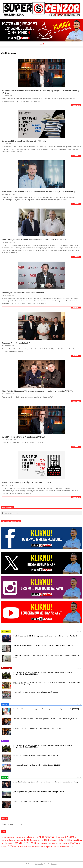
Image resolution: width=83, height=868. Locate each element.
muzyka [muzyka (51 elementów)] (40, 840)
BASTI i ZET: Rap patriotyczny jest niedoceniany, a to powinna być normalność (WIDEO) (46, 709)
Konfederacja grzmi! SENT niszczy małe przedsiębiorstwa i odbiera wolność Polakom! (45, 636)
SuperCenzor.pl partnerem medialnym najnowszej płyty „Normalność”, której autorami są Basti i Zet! (46, 656)
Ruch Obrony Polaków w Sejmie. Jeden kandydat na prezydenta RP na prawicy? (35, 240)
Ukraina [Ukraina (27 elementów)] (29, 847)
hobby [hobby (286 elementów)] (42, 837)
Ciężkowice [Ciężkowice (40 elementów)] (8, 837)
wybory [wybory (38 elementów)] (43, 847)
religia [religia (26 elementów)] (47, 843)
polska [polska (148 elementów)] (4, 843)
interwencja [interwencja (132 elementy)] (52, 837)
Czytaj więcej (76, 105)
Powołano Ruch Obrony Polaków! (16, 343)
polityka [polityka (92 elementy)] (78, 840)
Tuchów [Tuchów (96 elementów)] (20, 846)
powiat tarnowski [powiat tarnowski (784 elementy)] (25, 843)
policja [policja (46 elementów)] (73, 840)
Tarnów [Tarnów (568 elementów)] (11, 846)
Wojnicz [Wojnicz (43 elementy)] (38, 847)
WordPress (54, 864)
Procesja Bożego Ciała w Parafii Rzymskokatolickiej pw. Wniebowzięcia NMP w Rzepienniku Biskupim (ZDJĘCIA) (43, 673)
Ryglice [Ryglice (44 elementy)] (51, 843)
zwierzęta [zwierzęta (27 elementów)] (67, 847)
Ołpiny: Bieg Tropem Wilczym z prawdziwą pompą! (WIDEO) (36, 692)
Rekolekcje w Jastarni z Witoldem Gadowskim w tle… (24, 293)
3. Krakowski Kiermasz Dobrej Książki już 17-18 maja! (24, 141)
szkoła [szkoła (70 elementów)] (3, 846)
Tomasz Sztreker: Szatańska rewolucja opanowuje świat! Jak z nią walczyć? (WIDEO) (45, 719)
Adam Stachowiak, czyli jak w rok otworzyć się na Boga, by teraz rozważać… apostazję (46, 782)
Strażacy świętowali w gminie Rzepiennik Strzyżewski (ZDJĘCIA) (37, 765)
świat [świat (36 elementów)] (71, 847)
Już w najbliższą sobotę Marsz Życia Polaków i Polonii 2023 (26, 482)
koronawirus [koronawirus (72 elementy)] (14, 840)
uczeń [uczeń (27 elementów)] (25, 847)
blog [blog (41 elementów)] (2, 837)
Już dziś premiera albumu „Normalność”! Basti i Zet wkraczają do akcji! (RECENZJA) (45, 646)
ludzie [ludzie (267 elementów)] (28, 840)
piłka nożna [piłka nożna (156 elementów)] (64, 840)
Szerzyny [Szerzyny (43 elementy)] (79, 843)
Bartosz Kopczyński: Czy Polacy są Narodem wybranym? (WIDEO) (38, 729)
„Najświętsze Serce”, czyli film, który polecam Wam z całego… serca (39, 792)
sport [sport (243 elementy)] (73, 843)
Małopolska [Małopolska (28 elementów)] (34, 840)
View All (79, 631)
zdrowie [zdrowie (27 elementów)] (62, 847)
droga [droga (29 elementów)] (25, 837)
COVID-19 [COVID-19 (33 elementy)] (14, 837)
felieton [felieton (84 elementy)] (30, 837)
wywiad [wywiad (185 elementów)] (49, 846)
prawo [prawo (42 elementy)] (43, 843)
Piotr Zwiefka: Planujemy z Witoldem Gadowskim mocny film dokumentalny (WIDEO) (37, 391)
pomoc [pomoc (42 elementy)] (10, 843)
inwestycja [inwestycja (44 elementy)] (61, 837)
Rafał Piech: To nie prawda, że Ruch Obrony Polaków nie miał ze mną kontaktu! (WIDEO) (38, 191)
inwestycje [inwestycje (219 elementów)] (70, 837)
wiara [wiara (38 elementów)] (33, 847)
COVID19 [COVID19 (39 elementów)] (20, 837)
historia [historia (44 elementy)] (36, 837)
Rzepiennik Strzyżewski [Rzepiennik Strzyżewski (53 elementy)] (61, 843)
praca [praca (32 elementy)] (39, 843)
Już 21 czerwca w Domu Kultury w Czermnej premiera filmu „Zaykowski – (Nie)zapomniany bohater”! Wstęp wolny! (47, 683)
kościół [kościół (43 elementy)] (22, 840)
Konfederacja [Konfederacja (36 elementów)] (5, 840)
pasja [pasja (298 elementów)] (46, 840)
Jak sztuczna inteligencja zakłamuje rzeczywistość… (33, 802)
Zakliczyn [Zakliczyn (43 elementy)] (56, 847)
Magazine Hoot (39, 864)
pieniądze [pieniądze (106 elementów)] (54, 840)
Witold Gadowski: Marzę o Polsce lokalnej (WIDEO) (23, 437)
